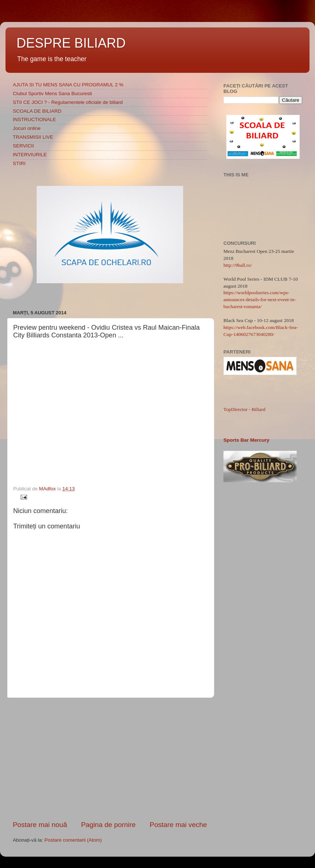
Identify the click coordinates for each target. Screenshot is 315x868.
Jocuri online (27, 128)
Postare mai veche (178, 825)
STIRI (19, 163)
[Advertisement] (110, 759)
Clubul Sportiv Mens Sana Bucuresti (52, 93)
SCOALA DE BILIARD (37, 111)
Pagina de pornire (108, 825)
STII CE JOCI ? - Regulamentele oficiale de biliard (68, 102)
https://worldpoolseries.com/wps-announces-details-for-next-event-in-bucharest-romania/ (260, 300)
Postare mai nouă (40, 825)
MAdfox (48, 489)
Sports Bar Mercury (246, 440)
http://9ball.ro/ (238, 265)
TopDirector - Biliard (244, 409)
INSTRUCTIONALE (34, 119)
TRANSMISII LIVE (33, 137)
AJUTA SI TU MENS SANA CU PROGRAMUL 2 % (68, 85)
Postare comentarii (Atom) (73, 840)
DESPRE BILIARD (71, 43)
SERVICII (23, 146)
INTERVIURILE (30, 155)
